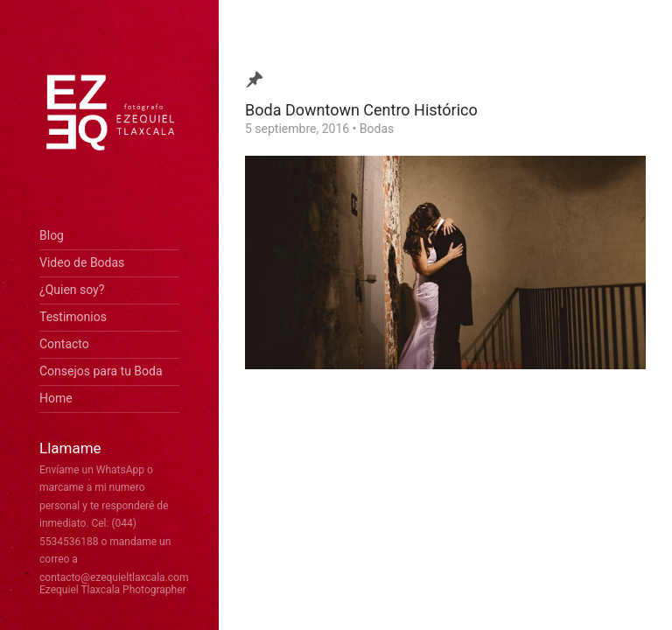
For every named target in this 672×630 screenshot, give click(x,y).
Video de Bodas (82, 262)
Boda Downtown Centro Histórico (361, 110)
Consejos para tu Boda (101, 371)
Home (56, 398)
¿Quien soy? (72, 290)
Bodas (377, 129)
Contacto (64, 344)
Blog (52, 235)
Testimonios (73, 317)
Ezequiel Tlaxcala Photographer (113, 590)
